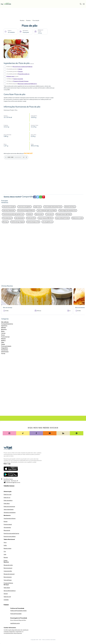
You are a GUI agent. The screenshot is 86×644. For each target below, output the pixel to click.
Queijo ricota (37, 207)
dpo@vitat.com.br (15, 623)
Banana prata (39, 214)
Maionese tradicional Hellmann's (27, 84)
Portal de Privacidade (16, 614)
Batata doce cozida (77, 218)
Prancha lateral (8, 524)
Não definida (5, 322)
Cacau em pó (50, 214)
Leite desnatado (19, 218)
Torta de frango (8, 580)
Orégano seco (10, 76)
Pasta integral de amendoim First (68, 210)
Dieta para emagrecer (9, 506)
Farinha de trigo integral (18, 222)
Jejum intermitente (9, 509)
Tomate (20, 71)
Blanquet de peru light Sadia (64, 214)
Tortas (3, 354)
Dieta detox (7, 503)
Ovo (5, 551)
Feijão (5, 545)
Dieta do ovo (7, 497)
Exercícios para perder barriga (11, 533)
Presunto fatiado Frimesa (21, 81)
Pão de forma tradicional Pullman (23, 67)
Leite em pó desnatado (9, 210)
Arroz (5, 542)
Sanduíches (5, 350)
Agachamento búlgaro (10, 518)
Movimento (7, 515)
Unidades (6, 600)
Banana (6, 557)
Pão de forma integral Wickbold (26, 210)
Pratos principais (6, 346)
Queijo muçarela (18, 79)
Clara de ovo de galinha (24, 207)
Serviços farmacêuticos (10, 591)
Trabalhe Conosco (9, 486)
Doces (3, 335)
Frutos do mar (5, 337)
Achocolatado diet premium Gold (53, 207)
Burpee (6, 521)
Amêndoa (29, 214)
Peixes (3, 344)
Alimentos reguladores (10, 512)
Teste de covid (7, 597)
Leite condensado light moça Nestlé (47, 210)
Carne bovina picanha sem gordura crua (13, 214)
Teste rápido (7, 588)
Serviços (6, 585)
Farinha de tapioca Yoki (33, 222)
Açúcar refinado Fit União (62, 218)
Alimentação (8, 491)
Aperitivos (4, 326)
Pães (3, 342)
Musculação (7, 530)
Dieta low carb (8, 494)
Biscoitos (4, 329)
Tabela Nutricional (9, 539)
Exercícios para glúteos (10, 536)
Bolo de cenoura (8, 568)
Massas (3, 339)
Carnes (3, 333)
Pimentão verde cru (24, 74)
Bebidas (4, 328)
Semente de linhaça (70, 207)
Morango (5, 222)
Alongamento (7, 527)
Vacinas (6, 594)
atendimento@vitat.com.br (13, 482)
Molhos (3, 341)
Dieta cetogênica (8, 500)
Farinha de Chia (31, 218)
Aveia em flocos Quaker (9, 207)
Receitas (22, 20)
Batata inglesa (7, 548)
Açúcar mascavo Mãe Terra (46, 218)
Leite (5, 554)
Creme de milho (8, 571)
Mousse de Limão (8, 565)
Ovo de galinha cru (47, 222)
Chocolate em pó (7, 218)
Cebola (20, 69)
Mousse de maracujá (9, 574)
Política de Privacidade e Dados (18, 611)
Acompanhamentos (7, 324)
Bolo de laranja (8, 577)
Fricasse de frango (8, 583)
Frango (6, 560)
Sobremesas (5, 352)
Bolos (3, 331)
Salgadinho (5, 348)
